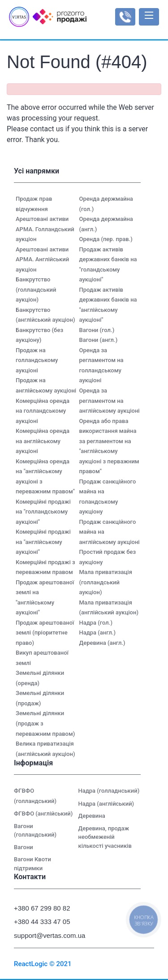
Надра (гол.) (96, 623)
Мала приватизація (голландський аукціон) (106, 582)
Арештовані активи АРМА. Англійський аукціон (42, 259)
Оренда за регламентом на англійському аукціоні (110, 401)
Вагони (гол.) (97, 330)
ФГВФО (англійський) (43, 814)
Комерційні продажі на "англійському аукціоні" (43, 542)
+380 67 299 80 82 (42, 908)
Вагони (24, 847)
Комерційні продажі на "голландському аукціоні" (43, 512)
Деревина (92, 816)
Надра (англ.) (98, 632)
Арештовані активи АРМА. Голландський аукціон (45, 229)
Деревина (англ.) (102, 643)
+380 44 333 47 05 (42, 922)
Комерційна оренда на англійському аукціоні (43, 441)
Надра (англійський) (106, 804)
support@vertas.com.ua (46, 935)
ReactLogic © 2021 (43, 964)
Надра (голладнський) (109, 791)
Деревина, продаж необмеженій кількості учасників (105, 837)
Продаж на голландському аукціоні (37, 360)
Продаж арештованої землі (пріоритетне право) (45, 633)
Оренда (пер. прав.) (106, 239)
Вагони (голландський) (35, 831)
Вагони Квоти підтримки (32, 864)
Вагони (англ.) (99, 340)
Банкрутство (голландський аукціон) (36, 289)
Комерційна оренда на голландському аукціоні (43, 411)
